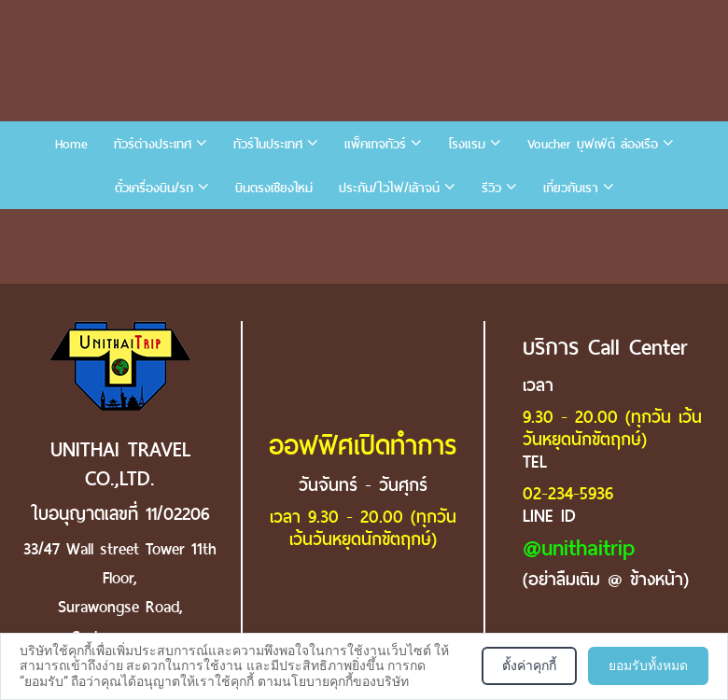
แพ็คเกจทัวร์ (375, 144)
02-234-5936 (568, 493)
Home (71, 144)
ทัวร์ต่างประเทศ (153, 144)
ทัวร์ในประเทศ (268, 144)
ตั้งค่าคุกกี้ (529, 665)
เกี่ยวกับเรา (571, 188)
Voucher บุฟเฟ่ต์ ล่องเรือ (593, 144)
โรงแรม (467, 144)
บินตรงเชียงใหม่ (274, 188)
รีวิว (491, 188)
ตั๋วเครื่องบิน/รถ (154, 188)
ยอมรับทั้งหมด (648, 665)
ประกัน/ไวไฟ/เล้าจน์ (389, 188)
